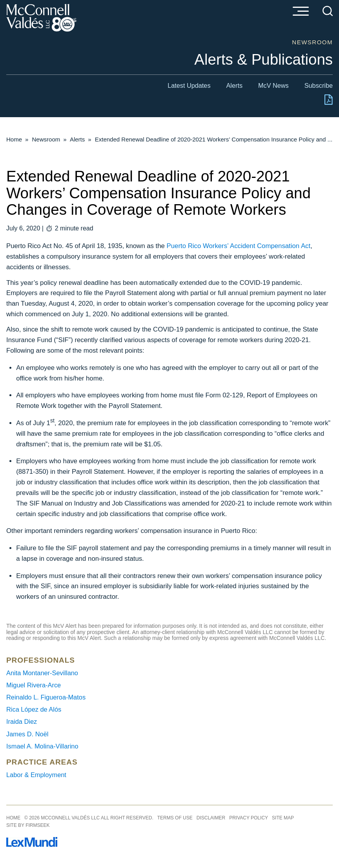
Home (14, 139)
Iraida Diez (22, 721)
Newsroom (46, 139)
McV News (273, 85)
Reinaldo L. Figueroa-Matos (46, 697)
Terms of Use (175, 818)
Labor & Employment (36, 775)
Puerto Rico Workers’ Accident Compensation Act (239, 246)
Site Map (283, 818)
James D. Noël (27, 734)
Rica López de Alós (34, 709)
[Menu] (301, 12)
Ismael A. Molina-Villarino (42, 746)
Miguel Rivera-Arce (34, 685)
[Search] (328, 11)
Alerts (235, 85)
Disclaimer (211, 818)
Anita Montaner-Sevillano (42, 673)
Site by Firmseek (28, 825)
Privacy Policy (249, 818)
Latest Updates (189, 85)
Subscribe (319, 85)
